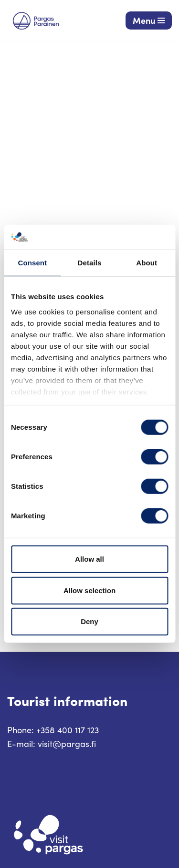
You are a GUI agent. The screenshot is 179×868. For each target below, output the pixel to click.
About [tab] (147, 263)
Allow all (89, 559)
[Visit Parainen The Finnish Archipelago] (36, 21)
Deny (89, 621)
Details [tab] (90, 263)
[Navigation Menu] (149, 20)
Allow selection (89, 590)
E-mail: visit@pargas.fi (52, 744)
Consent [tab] (32, 263)
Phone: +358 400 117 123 (53, 730)
